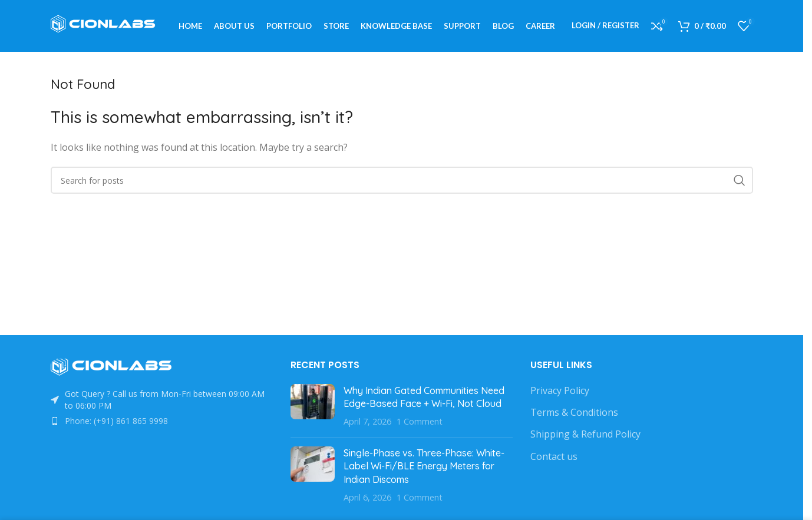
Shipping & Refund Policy (585, 436)
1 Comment (420, 423)
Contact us (554, 458)
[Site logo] (107, 25)
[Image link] (115, 368)
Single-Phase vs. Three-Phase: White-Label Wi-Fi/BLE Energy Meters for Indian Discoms (424, 467)
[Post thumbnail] (313, 407)
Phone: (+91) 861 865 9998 (116, 423)
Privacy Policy (560, 392)
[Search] (402, 182)
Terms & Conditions (574, 413)
